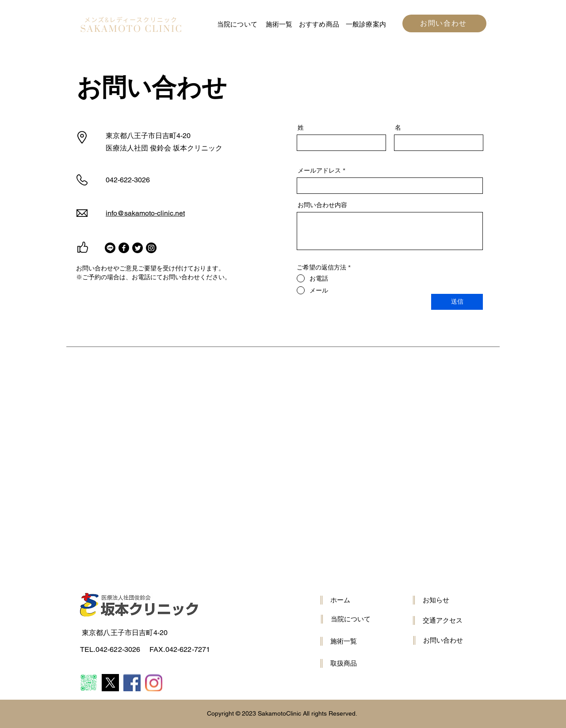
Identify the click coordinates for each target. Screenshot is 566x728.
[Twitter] (138, 248)
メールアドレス (319, 170)
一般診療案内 (366, 24)
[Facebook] (124, 248)
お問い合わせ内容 (322, 205)
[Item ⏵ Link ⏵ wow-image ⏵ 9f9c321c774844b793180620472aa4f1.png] (154, 683)
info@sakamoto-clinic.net (145, 213)
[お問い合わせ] (444, 23)
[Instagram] (151, 248)
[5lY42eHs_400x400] (110, 683)
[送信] (457, 302)
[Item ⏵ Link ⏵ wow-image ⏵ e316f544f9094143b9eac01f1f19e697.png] (132, 683)
